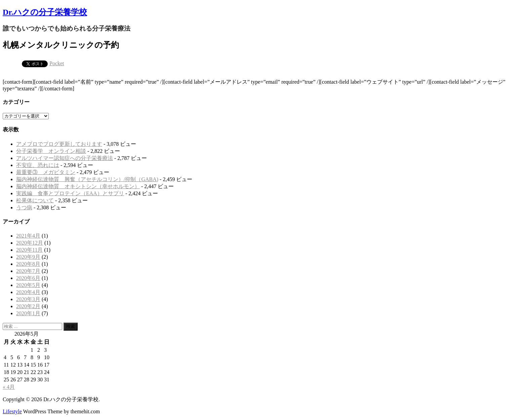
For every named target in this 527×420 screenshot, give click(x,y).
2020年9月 (28, 257)
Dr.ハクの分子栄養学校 (45, 12)
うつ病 (24, 207)
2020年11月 (29, 250)
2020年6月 (28, 278)
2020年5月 (28, 285)
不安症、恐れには (38, 165)
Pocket (57, 63)
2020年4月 (28, 292)
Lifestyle (12, 411)
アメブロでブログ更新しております (59, 144)
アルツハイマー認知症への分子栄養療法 (65, 158)
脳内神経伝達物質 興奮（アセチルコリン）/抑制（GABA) (87, 179)
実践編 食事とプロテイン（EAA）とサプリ (70, 193)
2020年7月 (28, 271)
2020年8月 (28, 264)
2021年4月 (28, 236)
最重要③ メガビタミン (46, 172)
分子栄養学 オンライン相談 (51, 151)
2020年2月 (28, 306)
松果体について (35, 200)
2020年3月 (28, 299)
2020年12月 (30, 243)
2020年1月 (28, 313)
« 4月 (9, 387)
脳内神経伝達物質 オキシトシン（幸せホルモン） (78, 186)
